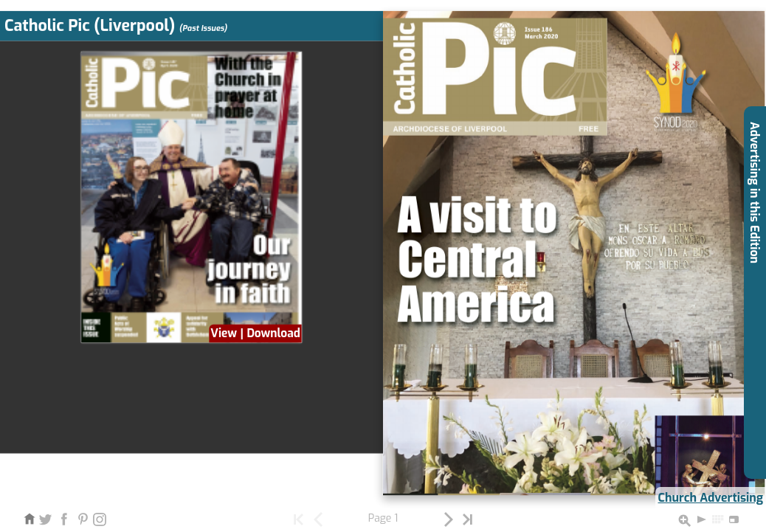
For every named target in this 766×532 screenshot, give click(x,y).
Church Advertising (711, 498)
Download (273, 333)
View (224, 333)
